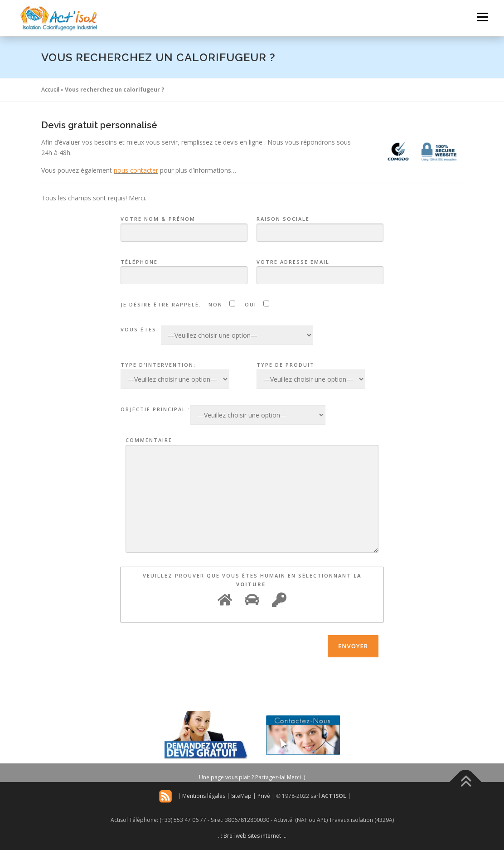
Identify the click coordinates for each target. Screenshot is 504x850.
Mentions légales (204, 796)
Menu (482, 17)
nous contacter (136, 170)
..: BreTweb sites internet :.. (252, 836)
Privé (264, 796)
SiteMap (241, 796)
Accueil (50, 90)
